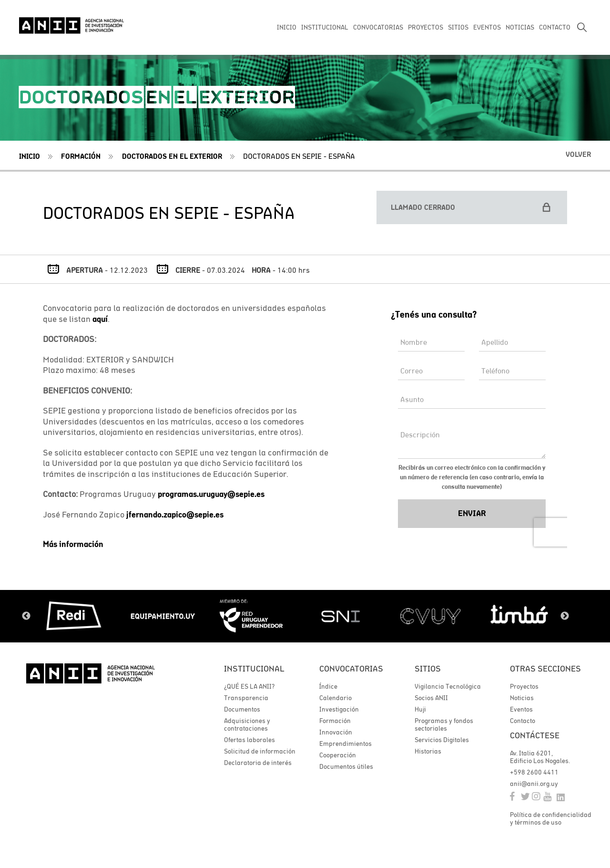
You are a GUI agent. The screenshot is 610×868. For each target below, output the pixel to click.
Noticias (522, 698)
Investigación (339, 709)
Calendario (335, 698)
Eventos (521, 709)
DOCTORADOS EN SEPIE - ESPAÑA (299, 156)
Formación (81, 156)
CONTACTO (555, 27)
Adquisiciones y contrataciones (247, 724)
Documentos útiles (346, 766)
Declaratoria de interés (258, 763)
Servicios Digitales (442, 740)
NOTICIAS (520, 27)
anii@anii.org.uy (534, 784)
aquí (100, 319)
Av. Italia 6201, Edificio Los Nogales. (540, 757)
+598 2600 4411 (534, 772)
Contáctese (535, 735)
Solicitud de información (260, 751)
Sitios (428, 668)
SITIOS (458, 27)
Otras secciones (545, 668)
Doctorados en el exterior (172, 156)
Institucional (254, 668)
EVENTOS (487, 27)
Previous (26, 616)
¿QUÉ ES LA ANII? (249, 686)
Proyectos (524, 686)
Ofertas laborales (249, 740)
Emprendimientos (346, 744)
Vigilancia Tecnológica (448, 686)
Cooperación (338, 755)
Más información (73, 544)
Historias (428, 751)
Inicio (30, 156)
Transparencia (246, 698)
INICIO (287, 27)
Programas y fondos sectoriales (444, 724)
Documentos (242, 709)
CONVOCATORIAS (378, 27)
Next (565, 616)
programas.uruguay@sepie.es (211, 494)
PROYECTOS (426, 27)
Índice (328, 686)
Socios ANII (431, 698)
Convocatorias (351, 668)
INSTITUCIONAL (325, 27)
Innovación (336, 732)
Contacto (523, 721)
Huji (420, 709)
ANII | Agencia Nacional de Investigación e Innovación (71, 25)
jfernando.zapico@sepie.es (175, 515)
